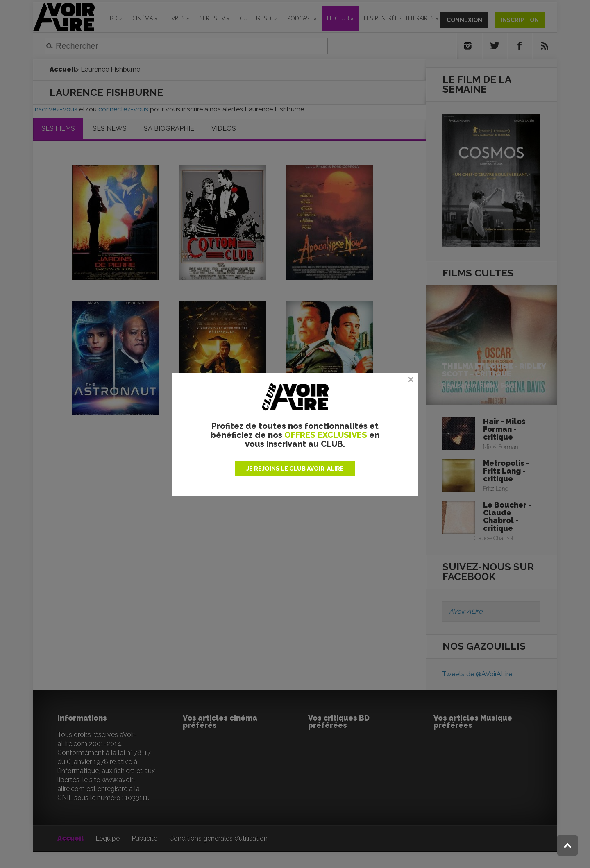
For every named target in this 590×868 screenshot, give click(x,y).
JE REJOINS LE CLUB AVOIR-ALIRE (295, 469)
